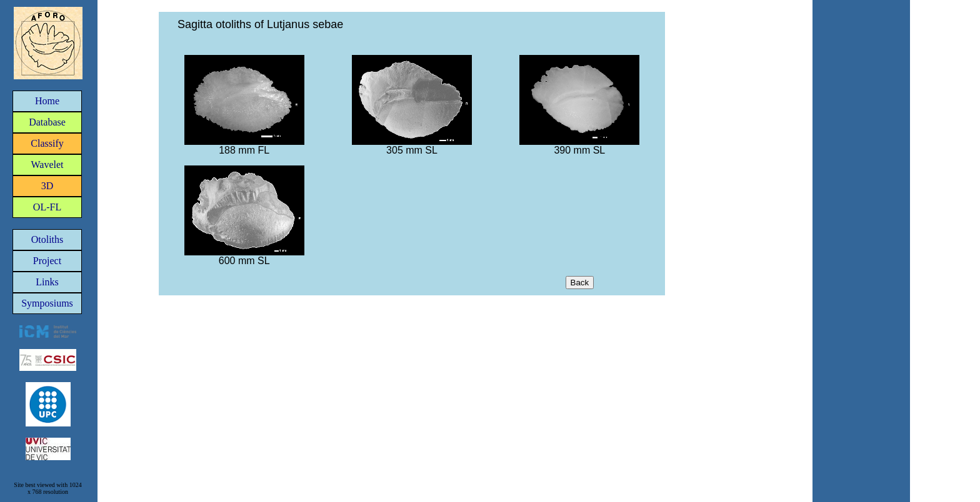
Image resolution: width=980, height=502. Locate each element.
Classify (47, 143)
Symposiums (47, 303)
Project (47, 261)
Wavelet (47, 165)
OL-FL (47, 207)
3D (47, 186)
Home (47, 101)
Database (47, 122)
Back (580, 283)
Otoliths (47, 239)
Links (47, 282)
